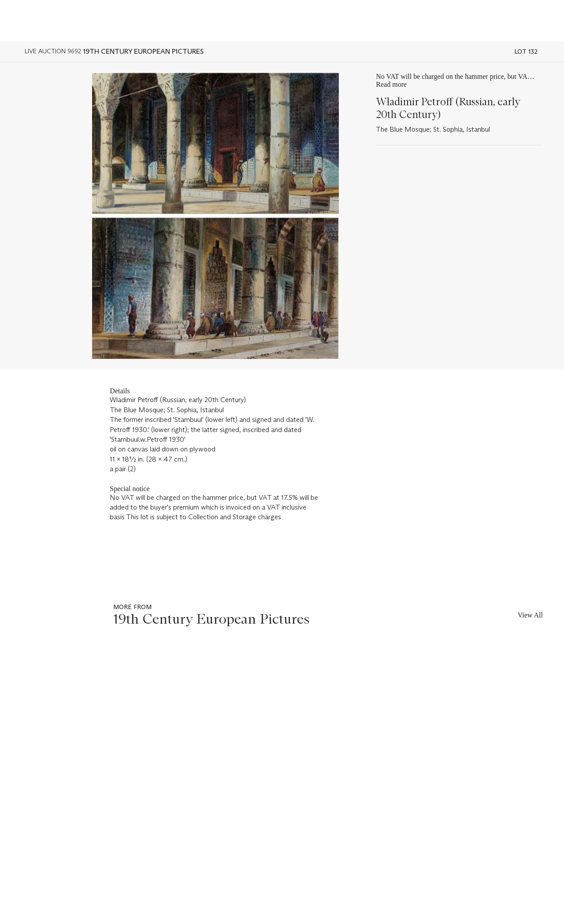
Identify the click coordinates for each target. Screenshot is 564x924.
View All (530, 615)
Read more (391, 84)
